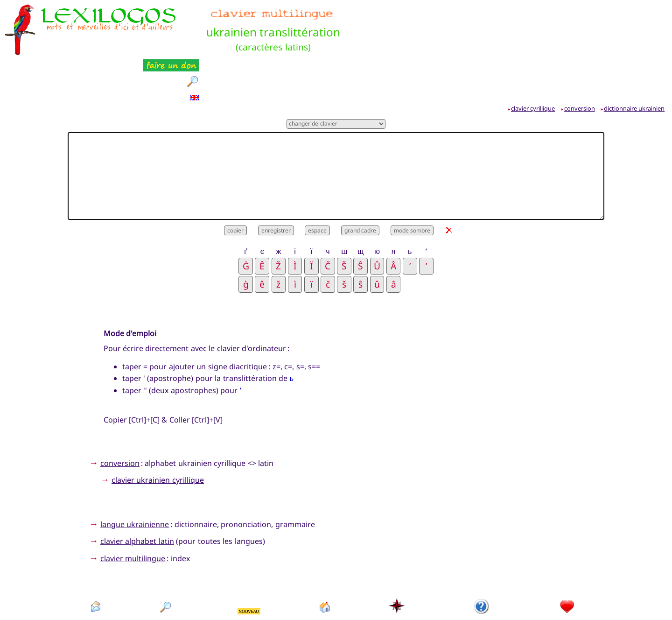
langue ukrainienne (135, 478)
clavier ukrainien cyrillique (158, 434)
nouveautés (249, 577)
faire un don (567, 577)
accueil (325, 577)
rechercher (166, 577)
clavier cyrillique (533, 62)
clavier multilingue (133, 512)
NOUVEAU (249, 565)
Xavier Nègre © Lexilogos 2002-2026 (336, 597)
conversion (580, 62)
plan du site (397, 577)
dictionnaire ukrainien (634, 62)
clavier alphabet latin (137, 495)
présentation (482, 577)
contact (95, 577)
